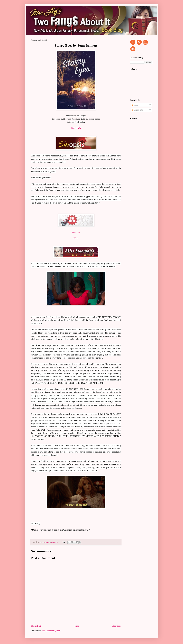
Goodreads (76, 128)
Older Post (116, 626)
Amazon (76, 232)
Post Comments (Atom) (51, 631)
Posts (135, 105)
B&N (76, 238)
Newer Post (36, 626)
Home (76, 626)
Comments (137, 110)
